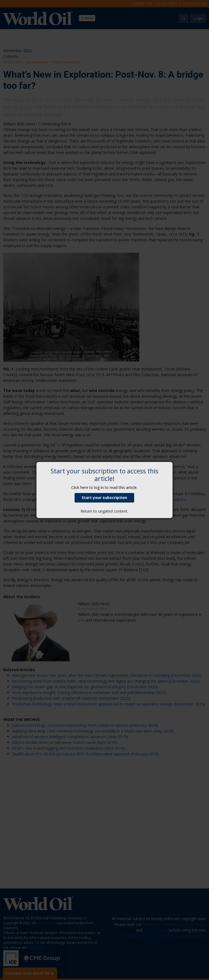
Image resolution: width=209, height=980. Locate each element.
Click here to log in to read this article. (104, 487)
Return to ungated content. (104, 511)
